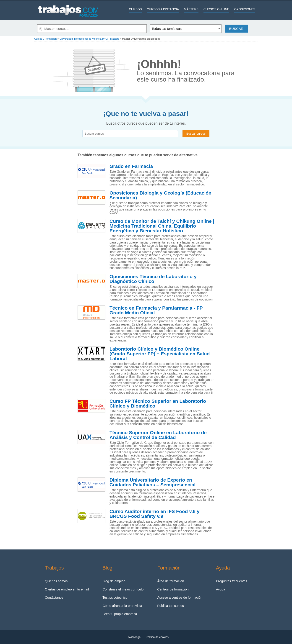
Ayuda (221, 589)
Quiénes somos (56, 581)
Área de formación (171, 581)
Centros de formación (173, 589)
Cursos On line (216, 9)
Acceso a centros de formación (180, 598)
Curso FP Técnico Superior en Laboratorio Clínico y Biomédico (158, 404)
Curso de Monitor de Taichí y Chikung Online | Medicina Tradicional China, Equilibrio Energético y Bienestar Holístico (162, 226)
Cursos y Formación (45, 39)
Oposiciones (245, 9)
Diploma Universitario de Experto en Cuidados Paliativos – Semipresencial (153, 482)
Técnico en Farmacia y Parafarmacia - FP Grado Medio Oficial (156, 310)
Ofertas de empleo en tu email (67, 589)
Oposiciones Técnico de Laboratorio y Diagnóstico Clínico (153, 279)
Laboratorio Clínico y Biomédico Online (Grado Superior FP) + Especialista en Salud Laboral (160, 354)
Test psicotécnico (115, 598)
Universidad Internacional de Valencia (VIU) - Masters (89, 39)
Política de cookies (157, 637)
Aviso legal (135, 637)
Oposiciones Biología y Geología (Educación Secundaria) (160, 195)
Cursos (135, 9)
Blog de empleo (114, 581)
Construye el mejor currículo (123, 589)
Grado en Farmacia (131, 166)
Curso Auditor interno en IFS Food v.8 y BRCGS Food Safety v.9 (154, 514)
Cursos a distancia (163, 9)
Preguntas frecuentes (232, 581)
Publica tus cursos (171, 606)
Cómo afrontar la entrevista (122, 606)
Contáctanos (54, 598)
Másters (191, 9)
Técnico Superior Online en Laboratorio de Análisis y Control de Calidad (158, 435)
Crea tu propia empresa (120, 614)
